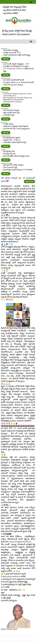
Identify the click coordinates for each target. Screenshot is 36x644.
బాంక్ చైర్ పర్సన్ (9, 115)
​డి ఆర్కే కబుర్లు (8, 124)
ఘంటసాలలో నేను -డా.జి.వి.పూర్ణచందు (16, 129)
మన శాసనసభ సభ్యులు (12, 110)
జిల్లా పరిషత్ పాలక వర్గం (12, 113)
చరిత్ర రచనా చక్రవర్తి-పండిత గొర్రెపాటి (16, 126)
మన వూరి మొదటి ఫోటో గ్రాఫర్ (14, 80)
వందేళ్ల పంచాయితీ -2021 (12, 53)
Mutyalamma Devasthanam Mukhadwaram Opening (14, 101)
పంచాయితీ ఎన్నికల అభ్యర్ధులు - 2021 (16, 64)
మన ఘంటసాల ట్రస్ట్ (10, 167)
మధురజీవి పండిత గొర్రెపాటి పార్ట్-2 (15, 142)
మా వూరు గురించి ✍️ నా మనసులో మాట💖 (19, 82)
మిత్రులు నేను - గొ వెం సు (12, 140)
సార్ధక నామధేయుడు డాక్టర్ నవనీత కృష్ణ (17, 55)
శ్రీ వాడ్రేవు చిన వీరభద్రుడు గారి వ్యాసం (16, 66)
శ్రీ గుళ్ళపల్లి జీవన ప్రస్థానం (12, 138)
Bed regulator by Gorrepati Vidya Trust (18, 98)
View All (6, 59)
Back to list (29, 181)
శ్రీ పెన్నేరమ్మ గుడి (9, 151)
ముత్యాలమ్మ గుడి (9, 154)
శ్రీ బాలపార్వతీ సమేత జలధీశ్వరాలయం (17, 156)
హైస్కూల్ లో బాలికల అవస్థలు (14, 165)
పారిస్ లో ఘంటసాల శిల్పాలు (13, 85)
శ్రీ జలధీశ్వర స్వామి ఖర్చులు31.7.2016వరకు (18, 170)
